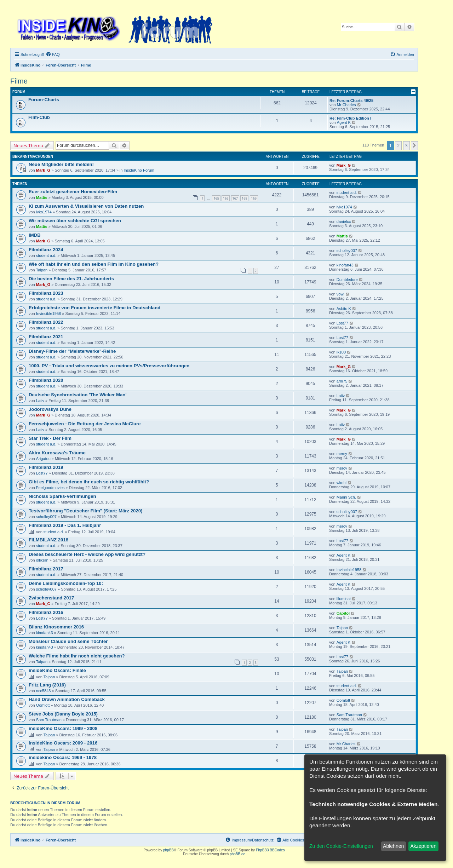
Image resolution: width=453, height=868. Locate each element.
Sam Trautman (49, 720)
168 (244, 198)
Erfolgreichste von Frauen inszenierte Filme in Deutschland (94, 308)
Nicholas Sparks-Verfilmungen (62, 496)
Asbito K (344, 309)
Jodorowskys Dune (50, 409)
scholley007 (347, 251)
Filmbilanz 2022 (46, 322)
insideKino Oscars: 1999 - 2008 (63, 728)
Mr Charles (346, 105)
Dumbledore (347, 280)
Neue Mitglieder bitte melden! (61, 164)
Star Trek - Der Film (50, 438)
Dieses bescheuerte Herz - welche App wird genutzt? (87, 554)
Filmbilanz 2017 (46, 569)
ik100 (341, 352)
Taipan (42, 270)
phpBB (168, 850)
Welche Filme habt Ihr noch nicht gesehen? (77, 656)
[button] (414, 145)
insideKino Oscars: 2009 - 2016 (63, 743)
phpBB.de (237, 854)
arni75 (342, 381)
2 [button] (398, 145)
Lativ (40, 401)
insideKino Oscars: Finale (57, 670)
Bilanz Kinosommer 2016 (56, 627)
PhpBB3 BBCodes (270, 850)
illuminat (344, 599)
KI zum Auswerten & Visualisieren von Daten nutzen (86, 206)
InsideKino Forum (139, 170)
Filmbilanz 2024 (46, 250)
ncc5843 (44, 691)
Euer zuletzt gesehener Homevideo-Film (73, 192)
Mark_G (43, 170)
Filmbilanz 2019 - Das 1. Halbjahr (65, 525)
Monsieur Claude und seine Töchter (68, 641)
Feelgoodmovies (50, 488)
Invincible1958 (48, 314)
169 (254, 198)
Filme (19, 81)
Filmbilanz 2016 (46, 612)
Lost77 (342, 323)
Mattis (42, 197)
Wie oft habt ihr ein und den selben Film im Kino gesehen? (94, 264)
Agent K (344, 122)
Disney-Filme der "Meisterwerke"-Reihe (72, 351)
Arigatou (43, 459)
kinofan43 (345, 265)
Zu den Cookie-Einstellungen (341, 846)
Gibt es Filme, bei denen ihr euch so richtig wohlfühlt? (89, 482)
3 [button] (406, 145)
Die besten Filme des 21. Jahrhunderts (71, 279)
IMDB (35, 235)
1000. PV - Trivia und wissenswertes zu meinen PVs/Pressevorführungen (109, 366)
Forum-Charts (44, 100)
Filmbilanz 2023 (46, 293)
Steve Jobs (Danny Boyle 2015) (63, 714)
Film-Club (39, 117)
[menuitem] (53, 54)
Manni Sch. (346, 497)
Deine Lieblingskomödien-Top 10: (66, 583)
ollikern (42, 560)
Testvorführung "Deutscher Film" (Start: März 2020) (86, 511)
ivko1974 (44, 212)
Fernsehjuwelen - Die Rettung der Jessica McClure (85, 424)
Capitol (343, 613)
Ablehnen (393, 846)
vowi (340, 294)
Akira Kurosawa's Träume (57, 453)
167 (235, 198)
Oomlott (43, 705)
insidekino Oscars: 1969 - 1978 (63, 757)
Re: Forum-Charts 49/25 (351, 100)
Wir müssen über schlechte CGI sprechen (75, 221)
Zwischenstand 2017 (51, 598)
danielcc (344, 222)
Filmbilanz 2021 (46, 337)
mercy (342, 454)
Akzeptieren (423, 846)
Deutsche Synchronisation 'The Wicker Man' (78, 395)
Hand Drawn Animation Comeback (67, 699)
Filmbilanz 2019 (46, 467)
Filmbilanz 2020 (46, 380)
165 (216, 198)
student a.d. (347, 192)
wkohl (342, 483)
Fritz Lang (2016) (47, 685)
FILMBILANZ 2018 (48, 540)
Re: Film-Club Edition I (350, 118)
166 (226, 198)
